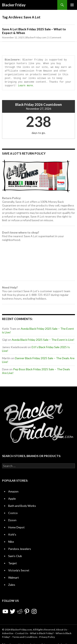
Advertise (8, 633)
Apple (12, 499)
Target (13, 563)
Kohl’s (12, 534)
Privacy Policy (47, 637)
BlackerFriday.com (36, 37)
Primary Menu (72, 5)
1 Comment (55, 37)
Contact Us (22, 633)
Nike (11, 542)
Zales (12, 585)
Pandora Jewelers (20, 549)
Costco (13, 513)
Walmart (14, 577)
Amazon (13, 491)
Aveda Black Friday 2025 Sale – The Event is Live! (43, 340)
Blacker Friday (14, 5)
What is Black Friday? (42, 633)
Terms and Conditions (25, 637)
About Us (61, 630)
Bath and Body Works (22, 506)
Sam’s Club (15, 556)
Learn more (25, 86)
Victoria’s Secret (19, 570)
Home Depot (16, 527)
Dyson (12, 520)
